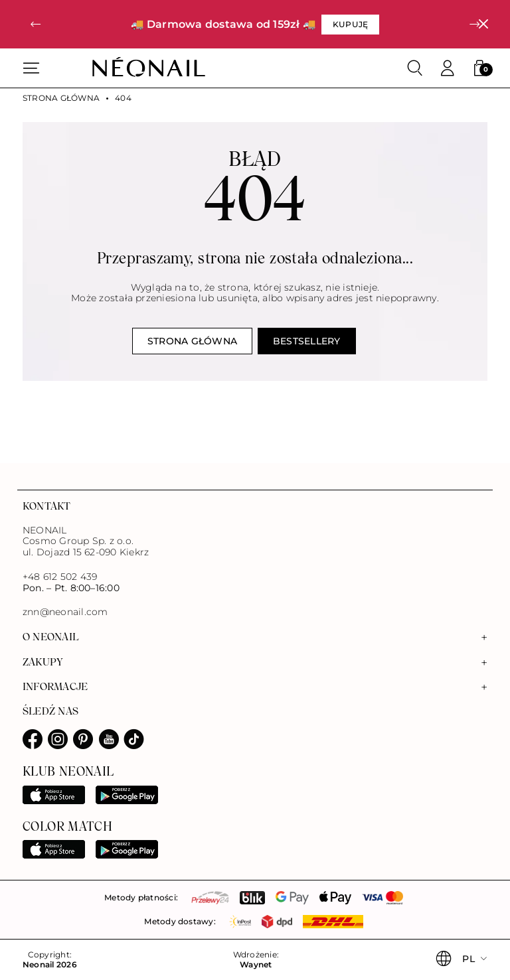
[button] (36, 24)
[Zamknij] (483, 24)
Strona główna (61, 98)
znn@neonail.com (65, 612)
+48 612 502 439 (60, 577)
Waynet (256, 965)
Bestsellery (307, 341)
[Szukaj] (415, 68)
